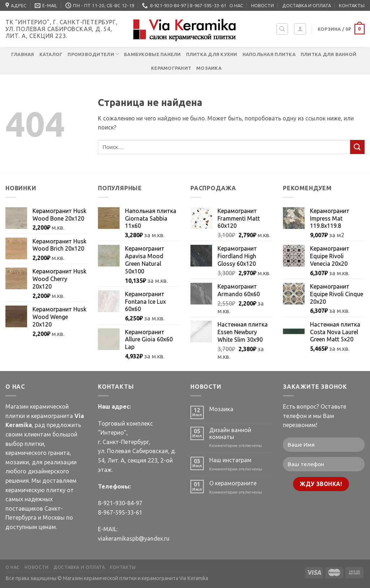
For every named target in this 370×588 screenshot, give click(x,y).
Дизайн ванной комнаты (230, 433)
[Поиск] (282, 29)
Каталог (51, 54)
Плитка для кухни (212, 54)
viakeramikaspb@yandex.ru (134, 538)
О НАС (236, 5)
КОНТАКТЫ (352, 5)
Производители (93, 54)
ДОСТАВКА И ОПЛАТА (307, 5)
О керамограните (233, 483)
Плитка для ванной (328, 54)
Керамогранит (171, 68)
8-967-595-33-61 (120, 512)
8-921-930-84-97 (120, 503)
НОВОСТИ (263, 5)
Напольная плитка (269, 54)
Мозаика (209, 68)
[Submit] (357, 147)
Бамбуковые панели (152, 54)
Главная (23, 54)
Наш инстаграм (230, 460)
